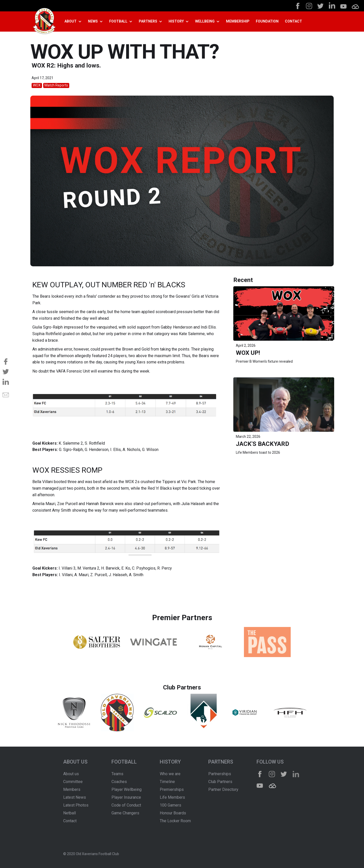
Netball (70, 813)
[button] (75, 21)
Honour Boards (173, 813)
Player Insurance (126, 797)
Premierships (172, 789)
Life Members (172, 797)
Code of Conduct (126, 805)
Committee (73, 782)
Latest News (75, 797)
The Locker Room (175, 821)
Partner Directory (223, 789)
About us (71, 774)
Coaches (119, 782)
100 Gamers (170, 805)
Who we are (170, 774)
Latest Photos (76, 805)
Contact (70, 821)
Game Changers (125, 813)
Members (72, 789)
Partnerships (220, 774)
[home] (44, 22)
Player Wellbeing (127, 789)
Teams (117, 774)
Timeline (167, 782)
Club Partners (220, 782)
